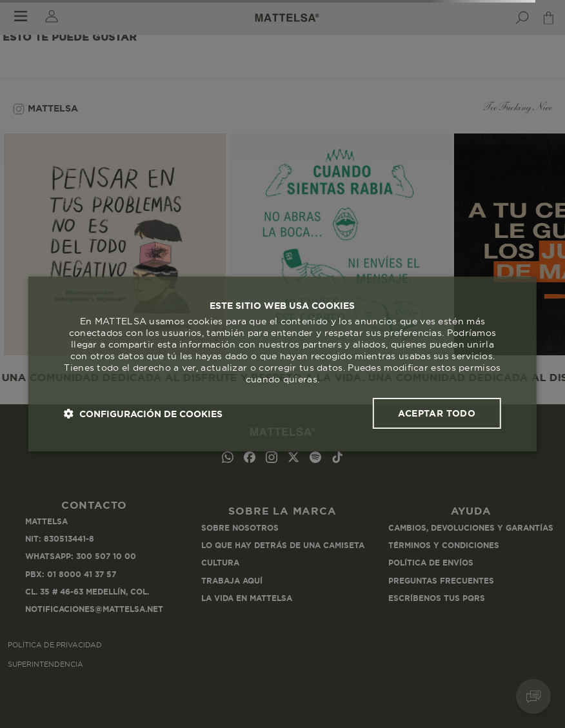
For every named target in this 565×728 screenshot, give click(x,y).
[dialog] (282, 364)
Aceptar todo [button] (437, 413)
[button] (143, 414)
